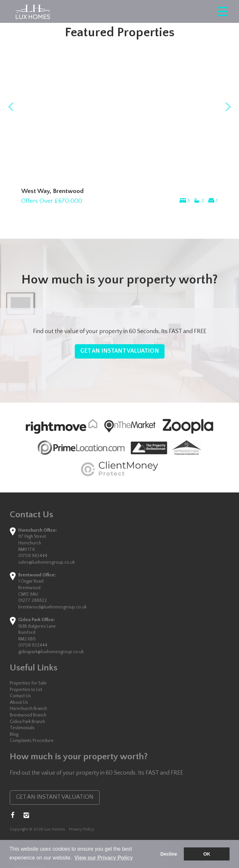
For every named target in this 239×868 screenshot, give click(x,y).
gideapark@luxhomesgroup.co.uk (51, 652)
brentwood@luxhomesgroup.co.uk (52, 607)
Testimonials (22, 728)
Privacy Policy (82, 829)
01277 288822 (33, 601)
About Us (19, 702)
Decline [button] (169, 854)
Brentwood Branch (28, 715)
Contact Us (20, 696)
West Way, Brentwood (52, 191)
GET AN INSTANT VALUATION (120, 351)
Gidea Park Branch (27, 722)
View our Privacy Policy (104, 858)
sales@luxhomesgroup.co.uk (47, 562)
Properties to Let (26, 690)
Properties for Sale (28, 683)
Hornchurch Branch (28, 709)
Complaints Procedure (32, 741)
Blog (14, 734)
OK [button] (207, 854)
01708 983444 (33, 556)
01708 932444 (33, 645)
